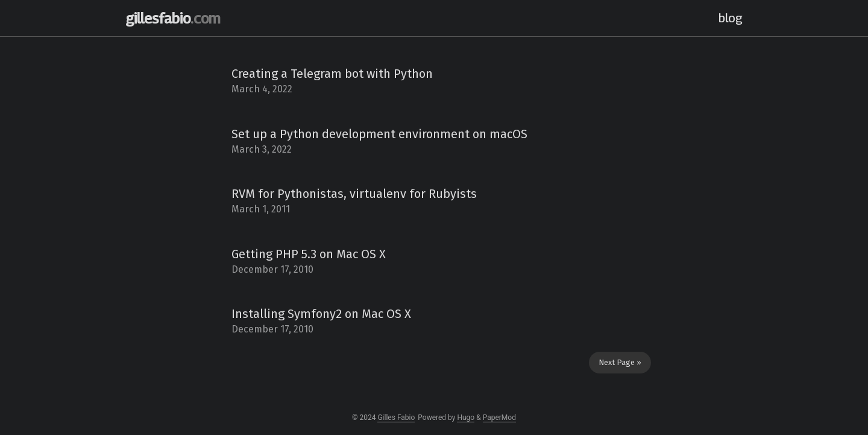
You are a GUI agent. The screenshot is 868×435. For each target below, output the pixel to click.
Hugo (466, 418)
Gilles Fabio (396, 418)
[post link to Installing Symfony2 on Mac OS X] (434, 322)
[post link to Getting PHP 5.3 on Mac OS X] (434, 262)
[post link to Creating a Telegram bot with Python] (434, 81)
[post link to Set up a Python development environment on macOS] (434, 142)
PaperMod (499, 418)
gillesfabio (173, 18)
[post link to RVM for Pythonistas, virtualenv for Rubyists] (434, 202)
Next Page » (620, 362)
